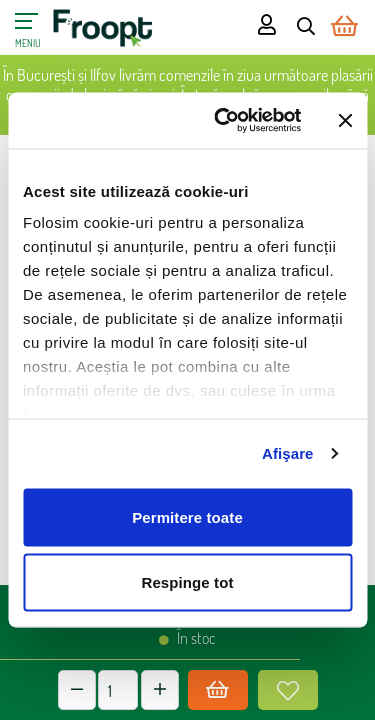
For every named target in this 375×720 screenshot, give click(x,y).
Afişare (288, 453)
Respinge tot (187, 582)
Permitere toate (187, 516)
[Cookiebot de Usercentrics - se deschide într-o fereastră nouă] (223, 121)
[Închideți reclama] (345, 120)
